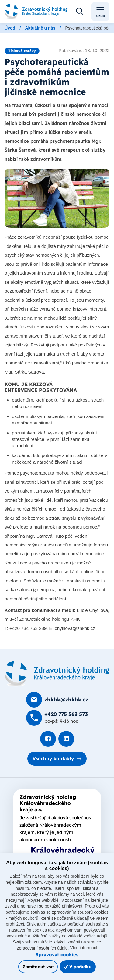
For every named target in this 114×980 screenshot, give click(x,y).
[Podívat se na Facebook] (48, 739)
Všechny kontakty (53, 759)
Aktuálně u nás (40, 28)
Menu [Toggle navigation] (100, 12)
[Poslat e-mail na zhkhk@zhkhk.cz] (57, 700)
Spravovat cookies (57, 955)
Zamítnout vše (38, 966)
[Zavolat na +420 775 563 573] (57, 718)
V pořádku (78, 966)
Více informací (83, 948)
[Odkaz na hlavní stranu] (36, 11)
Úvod (10, 28)
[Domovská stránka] (57, 674)
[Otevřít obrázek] (57, 198)
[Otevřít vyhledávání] (80, 12)
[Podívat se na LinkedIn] (66, 739)
